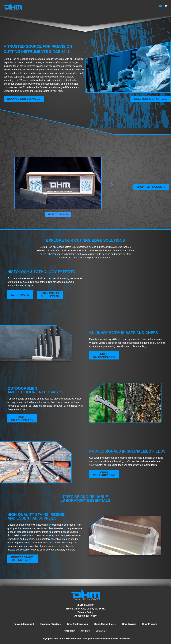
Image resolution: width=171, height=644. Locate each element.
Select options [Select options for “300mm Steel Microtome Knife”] (58, 214)
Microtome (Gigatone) (51, 624)
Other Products (150, 624)
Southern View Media (120, 639)
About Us (85, 631)
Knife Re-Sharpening (77, 624)
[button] (160, 6)
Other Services (129, 624)
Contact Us (101, 631)
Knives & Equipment (24, 624)
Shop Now (69, 631)
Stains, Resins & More (105, 624)
